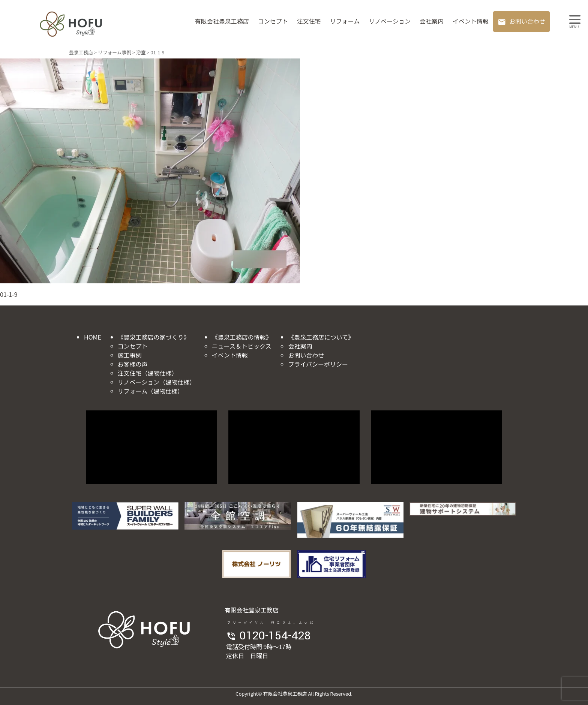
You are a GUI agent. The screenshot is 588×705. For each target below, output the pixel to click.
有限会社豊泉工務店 (222, 21)
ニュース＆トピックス (242, 346)
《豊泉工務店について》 (321, 337)
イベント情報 (471, 21)
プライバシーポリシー (318, 364)
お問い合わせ (527, 21)
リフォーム (345, 21)
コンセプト (273, 21)
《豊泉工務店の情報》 (242, 337)
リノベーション (390, 21)
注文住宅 (309, 21)
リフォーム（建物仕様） (151, 391)
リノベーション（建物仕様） (157, 382)
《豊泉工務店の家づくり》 (154, 337)
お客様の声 (133, 364)
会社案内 (432, 21)
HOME (93, 337)
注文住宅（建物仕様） (148, 373)
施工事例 (130, 355)
